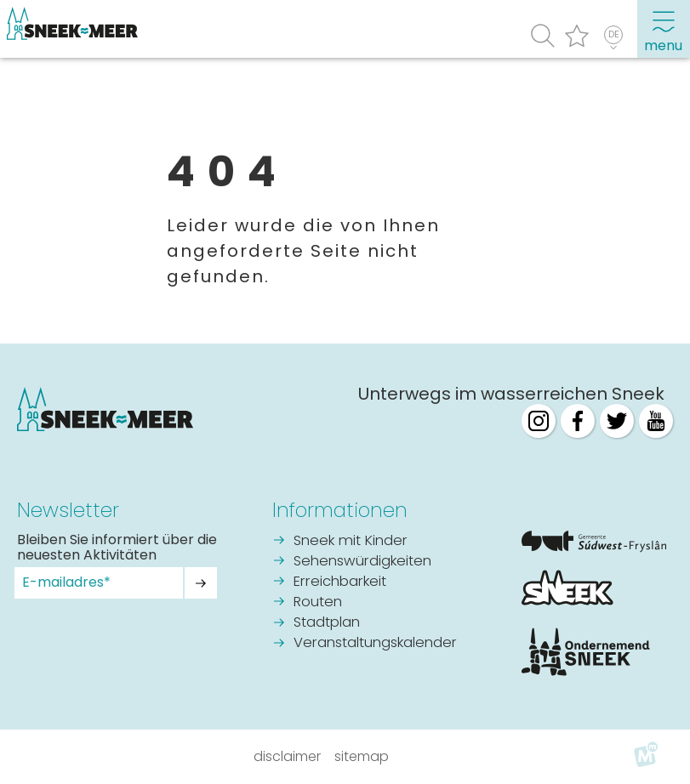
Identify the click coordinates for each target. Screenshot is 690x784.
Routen (318, 602)
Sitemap (362, 756)
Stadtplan (327, 623)
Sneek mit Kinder (351, 541)
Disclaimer (287, 756)
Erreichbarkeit (340, 582)
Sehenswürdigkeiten (362, 562)
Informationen (340, 510)
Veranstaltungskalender (375, 643)
